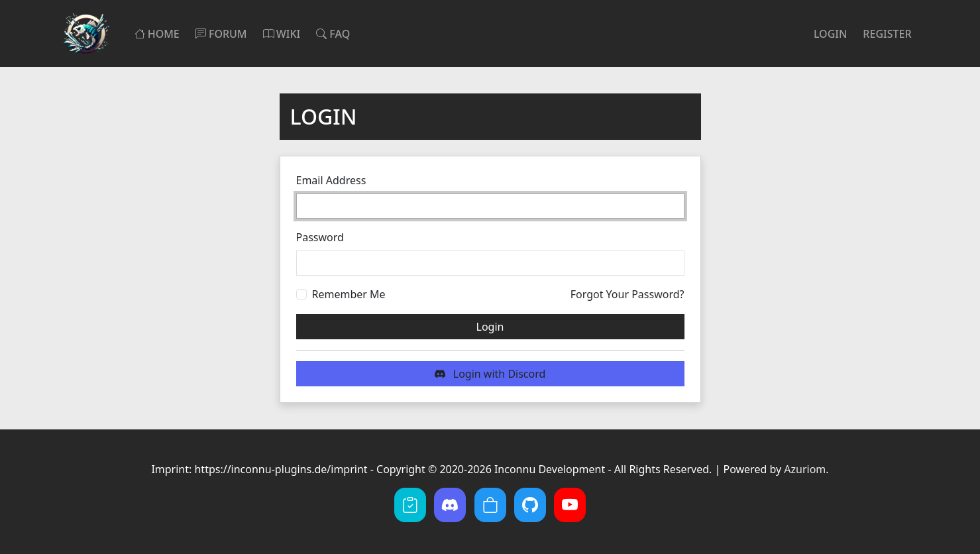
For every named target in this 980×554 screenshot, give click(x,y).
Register (887, 34)
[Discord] (450, 505)
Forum (221, 34)
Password (320, 237)
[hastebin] (410, 505)
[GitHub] (530, 505)
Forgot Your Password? (627, 294)
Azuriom (805, 469)
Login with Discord (490, 374)
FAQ (333, 34)
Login (830, 34)
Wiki (282, 34)
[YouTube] (570, 505)
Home (157, 34)
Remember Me (349, 294)
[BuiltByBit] (490, 505)
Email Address (331, 180)
